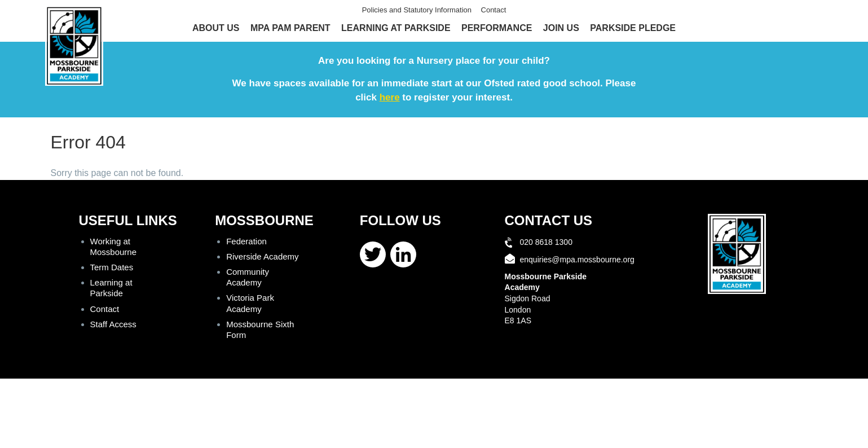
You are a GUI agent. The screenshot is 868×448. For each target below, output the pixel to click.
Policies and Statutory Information (417, 10)
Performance (497, 28)
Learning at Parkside (396, 28)
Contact (494, 10)
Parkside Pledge (633, 28)
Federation (246, 241)
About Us (216, 28)
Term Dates (112, 267)
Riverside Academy (262, 256)
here (390, 97)
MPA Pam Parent (290, 28)
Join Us (561, 28)
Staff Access (113, 324)
